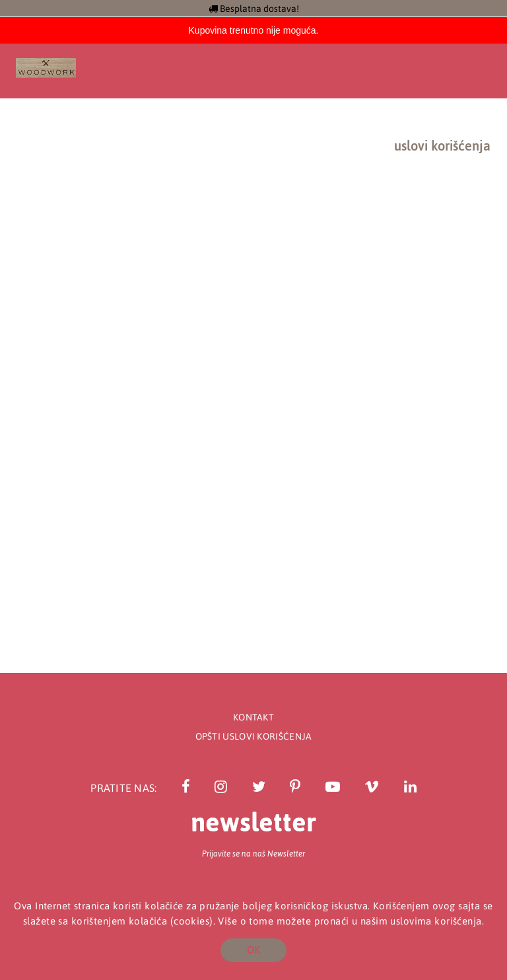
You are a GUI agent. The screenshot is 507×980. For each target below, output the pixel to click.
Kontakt (253, 717)
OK (253, 950)
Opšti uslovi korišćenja (254, 737)
